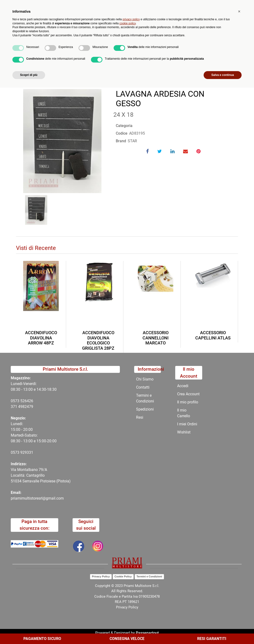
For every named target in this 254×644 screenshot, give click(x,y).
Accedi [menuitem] (183, 386)
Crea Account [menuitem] (188, 394)
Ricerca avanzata (115, 23)
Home (25, 57)
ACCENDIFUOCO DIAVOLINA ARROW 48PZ (41, 338)
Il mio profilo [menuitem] (188, 402)
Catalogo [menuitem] (36, 45)
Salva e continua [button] (223, 631)
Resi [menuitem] (140, 417)
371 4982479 (22, 407)
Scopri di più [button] (29, 631)
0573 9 (17, 452)
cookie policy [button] (127, 580)
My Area (238, 5)
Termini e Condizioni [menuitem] (145, 398)
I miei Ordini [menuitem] (187, 424)
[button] (93, 26)
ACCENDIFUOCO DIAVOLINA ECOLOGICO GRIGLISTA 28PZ (98, 340)
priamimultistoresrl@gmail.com (37, 498)
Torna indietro (39, 71)
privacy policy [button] (131, 576)
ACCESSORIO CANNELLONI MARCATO (156, 338)
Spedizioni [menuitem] (145, 409)
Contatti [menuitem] (157, 45)
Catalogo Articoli (50, 57)
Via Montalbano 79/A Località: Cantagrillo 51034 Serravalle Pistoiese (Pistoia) (41, 475)
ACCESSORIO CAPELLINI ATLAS (213, 335)
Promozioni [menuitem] (108, 45)
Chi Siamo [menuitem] (134, 45)
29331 (28, 452)
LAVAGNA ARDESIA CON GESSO (98, 57)
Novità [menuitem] (84, 45)
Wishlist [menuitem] (184, 432)
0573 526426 (22, 401)
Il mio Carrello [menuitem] (184, 413)
